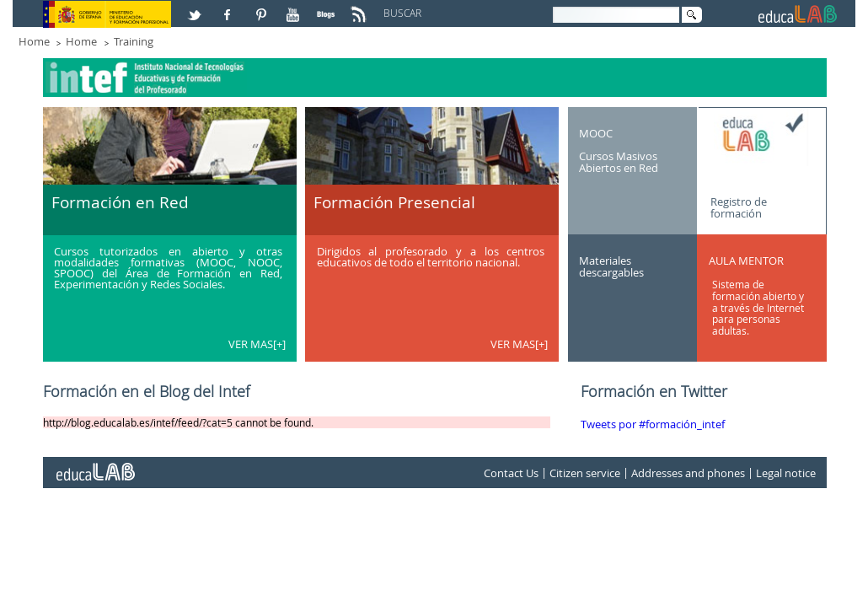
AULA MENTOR (746, 261)
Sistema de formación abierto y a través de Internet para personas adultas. (758, 307)
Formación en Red (120, 202)
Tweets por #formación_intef (653, 424)
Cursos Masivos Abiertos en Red (619, 162)
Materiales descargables (611, 266)
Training (134, 41)
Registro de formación (739, 207)
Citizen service (585, 473)
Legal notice (786, 473)
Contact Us (511, 473)
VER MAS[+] (257, 344)
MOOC (596, 132)
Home (34, 41)
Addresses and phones (688, 473)
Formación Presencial (394, 202)
